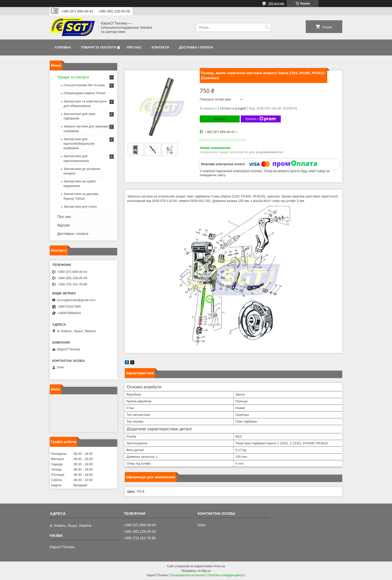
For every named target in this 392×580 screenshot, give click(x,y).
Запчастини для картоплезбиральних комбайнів (79, 144)
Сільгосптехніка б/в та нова (84, 85)
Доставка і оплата (196, 47)
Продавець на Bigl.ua (196, 571)
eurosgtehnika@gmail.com (76, 300)
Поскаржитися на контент (188, 575)
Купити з (261, 119)
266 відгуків (276, 3)
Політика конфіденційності (227, 575)
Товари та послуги (98, 47)
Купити (220, 119)
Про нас (134, 47)
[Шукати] (267, 27)
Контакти (160, 47)
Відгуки (63, 225)
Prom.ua (219, 566)
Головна (63, 47)
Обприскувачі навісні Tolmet (84, 93)
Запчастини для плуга (80, 207)
